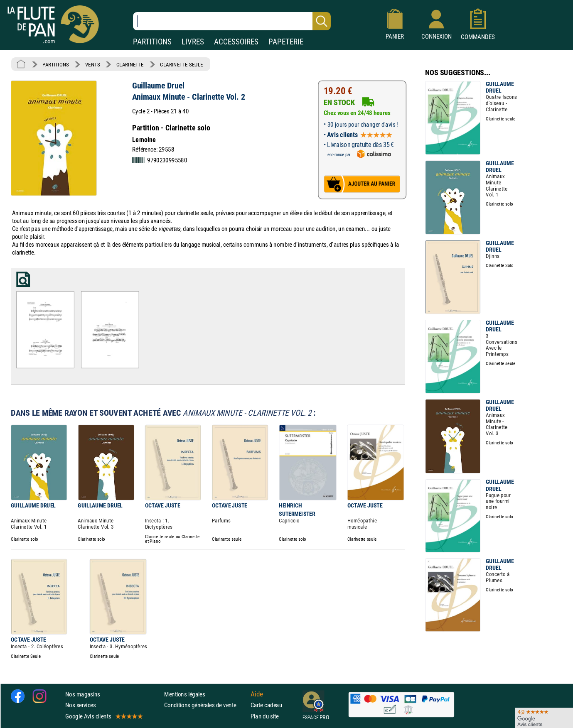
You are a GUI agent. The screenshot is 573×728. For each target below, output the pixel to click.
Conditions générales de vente (205, 705)
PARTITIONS (152, 42)
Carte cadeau (266, 705)
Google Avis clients (103, 716)
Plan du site (265, 716)
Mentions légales (184, 694)
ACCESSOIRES (236, 42)
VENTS (92, 64)
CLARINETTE (130, 64)
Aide (257, 694)
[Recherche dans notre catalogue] (232, 21)
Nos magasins (83, 694)
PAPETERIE (286, 42)
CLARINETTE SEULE (181, 64)
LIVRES (193, 42)
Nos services (80, 705)
